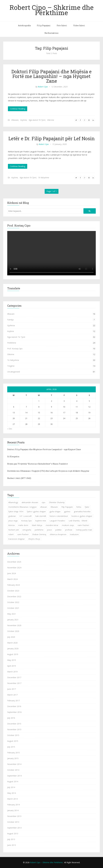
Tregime (11, 366)
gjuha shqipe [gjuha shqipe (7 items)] (55, 512)
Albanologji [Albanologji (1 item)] (13, 502)
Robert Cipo (43, 87)
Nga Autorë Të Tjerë (37, 120)
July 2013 (11, 839)
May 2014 (12, 793)
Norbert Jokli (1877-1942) (19, 478)
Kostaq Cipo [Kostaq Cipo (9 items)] (26, 521)
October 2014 (13, 770)
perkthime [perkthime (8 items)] (39, 530)
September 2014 (14, 776)
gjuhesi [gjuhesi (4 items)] (67, 512)
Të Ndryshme (44, 178)
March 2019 (12, 672)
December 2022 (14, 596)
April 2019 (12, 666)
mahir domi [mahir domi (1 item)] (23, 525)
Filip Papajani (44, 25)
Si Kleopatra (13, 457)
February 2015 (13, 753)
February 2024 (13, 585)
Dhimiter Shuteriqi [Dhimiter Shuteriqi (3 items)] (57, 502)
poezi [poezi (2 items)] (49, 530)
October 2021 (13, 608)
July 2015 (11, 747)
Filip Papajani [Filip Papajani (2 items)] (67, 507)
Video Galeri (79, 25)
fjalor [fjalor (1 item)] (87, 507)
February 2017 (13, 701)
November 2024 (14, 568)
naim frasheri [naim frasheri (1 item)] (83, 525)
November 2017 (14, 683)
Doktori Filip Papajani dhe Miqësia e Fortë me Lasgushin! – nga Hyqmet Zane (51, 76)
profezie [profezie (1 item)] (69, 530)
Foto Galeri (62, 25)
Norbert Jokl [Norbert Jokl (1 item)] (14, 530)
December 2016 (14, 706)
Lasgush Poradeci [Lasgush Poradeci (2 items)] (57, 521)
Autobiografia (24, 25)
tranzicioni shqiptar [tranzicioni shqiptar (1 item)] (16, 539)
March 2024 (12, 579)
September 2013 (14, 828)
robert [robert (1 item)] (11, 534)
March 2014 (12, 799)
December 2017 (14, 677)
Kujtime (24, 120)
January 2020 (13, 649)
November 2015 (14, 729)
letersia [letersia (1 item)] (11, 525)
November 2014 (14, 764)
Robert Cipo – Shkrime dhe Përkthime (52, 10)
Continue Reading (18, 109)
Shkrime (51, 120)
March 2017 (12, 695)
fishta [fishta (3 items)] (79, 507)
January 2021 (13, 620)
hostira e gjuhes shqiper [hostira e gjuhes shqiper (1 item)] (82, 516)
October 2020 (13, 631)
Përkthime (12, 343)
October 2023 (13, 591)
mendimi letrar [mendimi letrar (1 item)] (52, 525)
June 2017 (12, 689)
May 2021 (12, 614)
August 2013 (13, 834)
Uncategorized (14, 372)
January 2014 (13, 810)
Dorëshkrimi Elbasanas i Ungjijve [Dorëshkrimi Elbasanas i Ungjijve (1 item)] (22, 507)
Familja (10, 320)
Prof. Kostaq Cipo (15, 349)
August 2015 (13, 741)
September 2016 (14, 712)
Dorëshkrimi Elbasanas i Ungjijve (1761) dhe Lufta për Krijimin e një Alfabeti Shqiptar (48, 471)
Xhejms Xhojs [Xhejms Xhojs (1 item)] (34, 539)
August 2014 (13, 781)
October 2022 (13, 602)
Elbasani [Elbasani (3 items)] (54, 507)
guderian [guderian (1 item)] (12, 516)
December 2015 (14, 724)
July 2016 (11, 718)
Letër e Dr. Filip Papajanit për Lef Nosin (52, 138)
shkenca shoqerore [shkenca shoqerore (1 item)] (58, 534)
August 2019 (13, 654)
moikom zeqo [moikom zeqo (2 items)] (68, 525)
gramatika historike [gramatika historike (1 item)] (82, 512)
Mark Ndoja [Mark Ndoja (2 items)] (37, 525)
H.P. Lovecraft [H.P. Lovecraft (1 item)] (26, 516)
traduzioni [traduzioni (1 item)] (74, 534)
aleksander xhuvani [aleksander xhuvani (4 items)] (30, 502)
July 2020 (11, 637)
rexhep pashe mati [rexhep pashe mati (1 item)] (84, 530)
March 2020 (12, 643)
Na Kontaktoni (52, 33)
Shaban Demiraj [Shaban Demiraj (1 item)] (39, 534)
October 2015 (13, 735)
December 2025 (14, 562)
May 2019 (12, 660)
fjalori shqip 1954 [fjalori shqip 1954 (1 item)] (16, 512)
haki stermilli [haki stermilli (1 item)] (41, 516)
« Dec (10, 429)
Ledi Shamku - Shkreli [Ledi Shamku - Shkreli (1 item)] (78, 521)
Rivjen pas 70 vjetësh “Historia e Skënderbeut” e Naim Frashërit (38, 464)
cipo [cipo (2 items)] (44, 502)
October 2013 (13, 822)
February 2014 (13, 805)
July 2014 (11, 787)
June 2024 (12, 573)
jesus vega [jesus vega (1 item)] (13, 521)
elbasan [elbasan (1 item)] (44, 507)
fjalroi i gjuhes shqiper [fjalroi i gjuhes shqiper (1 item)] (36, 512)
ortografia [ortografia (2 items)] (27, 530)
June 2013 (12, 845)
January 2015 (13, 758)
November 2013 (14, 816)
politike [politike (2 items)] (58, 530)
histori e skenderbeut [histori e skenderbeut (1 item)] (59, 516)
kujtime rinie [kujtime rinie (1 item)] (41, 521)
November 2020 (14, 625)
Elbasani (15, 120)
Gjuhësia (11, 325)
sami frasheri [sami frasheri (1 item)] (23, 534)
